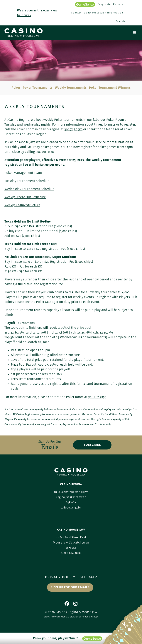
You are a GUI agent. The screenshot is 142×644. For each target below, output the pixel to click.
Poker (16, 88)
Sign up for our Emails (70, 587)
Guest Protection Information (103, 13)
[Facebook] (67, 604)
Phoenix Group (90, 617)
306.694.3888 (45, 152)
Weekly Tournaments (71, 88)
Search (121, 21)
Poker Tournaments (38, 88)
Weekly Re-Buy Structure (22, 205)
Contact (76, 13)
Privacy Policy (60, 577)
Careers (118, 4)
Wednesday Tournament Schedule (29, 189)
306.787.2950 (73, 129)
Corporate (104, 4)
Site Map (88, 577)
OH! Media (62, 617)
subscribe (92, 445)
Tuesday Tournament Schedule (27, 181)
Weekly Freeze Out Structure (25, 197)
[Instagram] (75, 604)
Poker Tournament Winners (110, 88)
